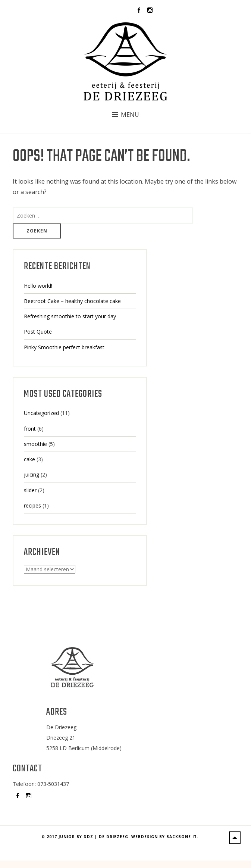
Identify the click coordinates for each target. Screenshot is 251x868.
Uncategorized (41, 413)
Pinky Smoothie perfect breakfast (64, 347)
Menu (130, 115)
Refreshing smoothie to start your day (70, 316)
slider (30, 490)
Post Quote (38, 332)
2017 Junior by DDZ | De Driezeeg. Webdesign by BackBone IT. (123, 858)
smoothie (35, 444)
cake (29, 459)
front (30, 429)
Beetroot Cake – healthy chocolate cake (72, 301)
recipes (32, 505)
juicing (32, 474)
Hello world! (38, 286)
